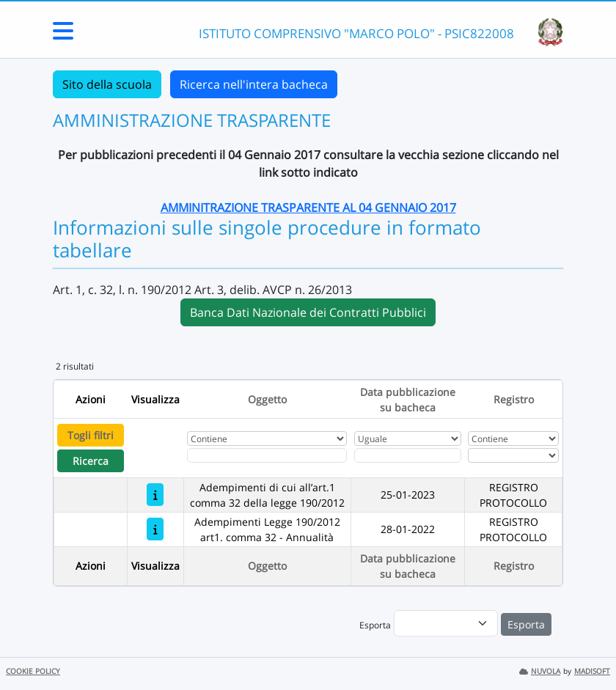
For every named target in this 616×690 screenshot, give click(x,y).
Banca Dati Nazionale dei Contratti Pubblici (308, 312)
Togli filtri (91, 435)
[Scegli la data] (408, 455)
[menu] (446, 623)
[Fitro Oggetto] (267, 455)
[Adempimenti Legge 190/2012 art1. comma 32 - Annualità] (155, 529)
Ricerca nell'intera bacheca (254, 84)
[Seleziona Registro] (513, 455)
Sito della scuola (107, 84)
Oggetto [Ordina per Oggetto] (267, 399)
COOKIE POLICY (33, 671)
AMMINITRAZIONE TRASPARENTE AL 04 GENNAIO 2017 (308, 208)
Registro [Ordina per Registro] (514, 399)
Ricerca (91, 461)
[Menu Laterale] (63, 35)
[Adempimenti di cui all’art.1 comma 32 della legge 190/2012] (155, 495)
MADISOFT (592, 671)
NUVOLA (540, 671)
